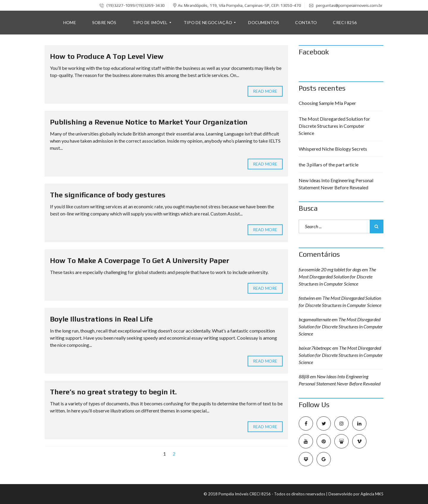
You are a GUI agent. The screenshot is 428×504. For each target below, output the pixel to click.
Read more (265, 91)
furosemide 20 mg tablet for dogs (330, 269)
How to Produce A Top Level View (107, 56)
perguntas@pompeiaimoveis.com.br (346, 5)
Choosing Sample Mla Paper (327, 103)
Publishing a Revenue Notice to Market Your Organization (149, 122)
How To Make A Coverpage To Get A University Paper (140, 260)
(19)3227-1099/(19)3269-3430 (132, 5)
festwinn (307, 298)
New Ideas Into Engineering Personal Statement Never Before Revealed (336, 184)
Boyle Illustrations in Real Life (101, 319)
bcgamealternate (315, 319)
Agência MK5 (372, 494)
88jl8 (304, 376)
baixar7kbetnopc (315, 348)
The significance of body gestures (108, 195)
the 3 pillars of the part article (329, 164)
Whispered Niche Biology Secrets (333, 149)
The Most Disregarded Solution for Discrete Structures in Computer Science (334, 126)
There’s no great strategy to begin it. (113, 392)
